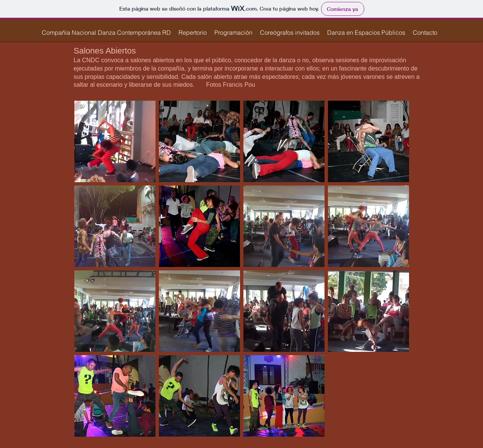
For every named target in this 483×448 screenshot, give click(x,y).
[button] (193, 32)
